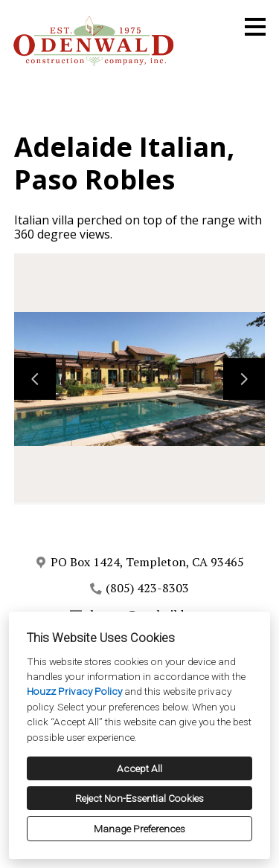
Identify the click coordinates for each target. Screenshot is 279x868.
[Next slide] (244, 379)
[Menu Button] (255, 27)
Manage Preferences (139, 829)
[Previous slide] (35, 379)
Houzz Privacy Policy (74, 691)
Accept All (139, 768)
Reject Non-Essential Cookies (139, 798)
